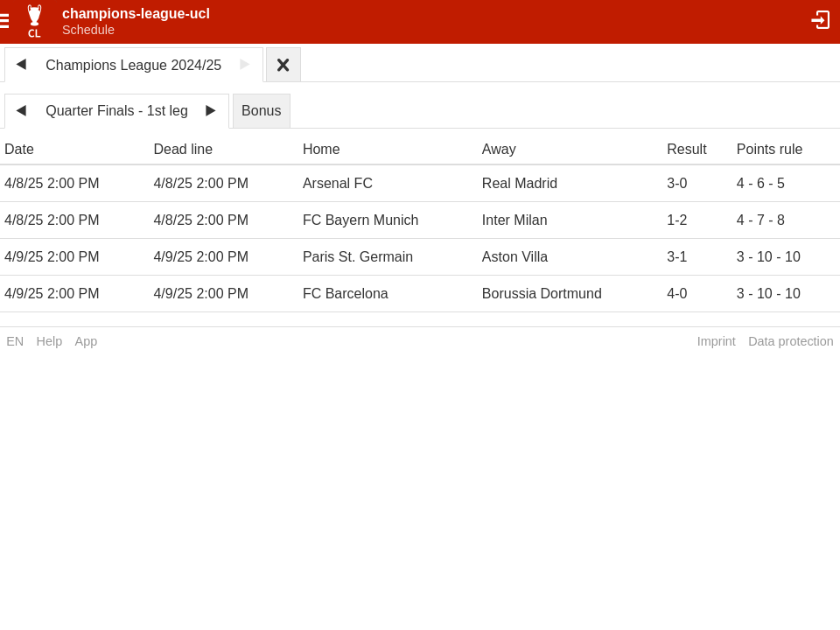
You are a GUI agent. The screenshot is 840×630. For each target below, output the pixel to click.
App (87, 341)
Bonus (261, 111)
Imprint (717, 341)
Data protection (791, 341)
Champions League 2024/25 (133, 65)
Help (50, 341)
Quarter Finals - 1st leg (117, 111)
